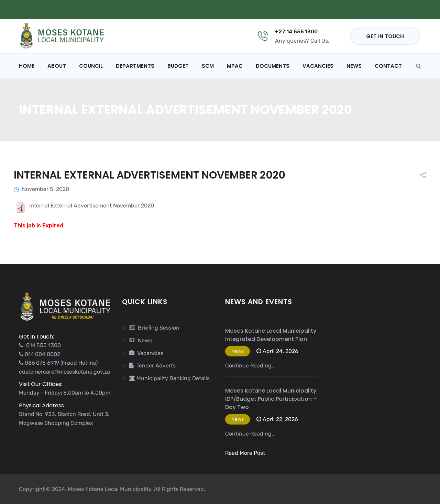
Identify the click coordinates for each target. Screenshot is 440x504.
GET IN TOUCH (385, 36)
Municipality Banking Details (169, 378)
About (57, 66)
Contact (388, 66)
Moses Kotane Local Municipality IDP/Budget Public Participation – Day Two (271, 399)
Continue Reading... (250, 366)
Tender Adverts (152, 366)
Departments (135, 66)
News (354, 66)
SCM (208, 66)
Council (91, 66)
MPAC (235, 66)
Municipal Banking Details (227, 9)
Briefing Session (154, 328)
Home (27, 66)
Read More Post (245, 453)
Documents (273, 66)
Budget (178, 66)
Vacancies (318, 66)
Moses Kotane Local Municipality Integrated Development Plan (271, 335)
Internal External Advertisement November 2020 (150, 175)
